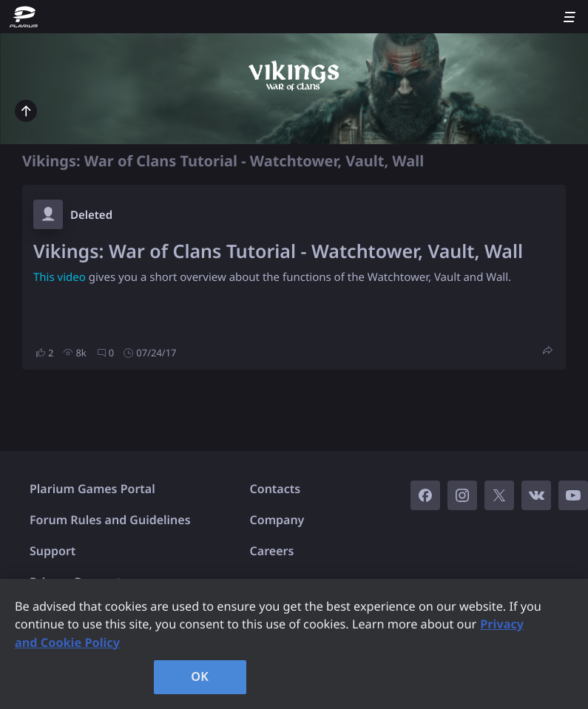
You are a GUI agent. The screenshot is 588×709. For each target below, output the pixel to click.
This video (60, 277)
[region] (294, 644)
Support (53, 551)
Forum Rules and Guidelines (110, 520)
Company (277, 520)
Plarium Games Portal (92, 489)
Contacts (276, 489)
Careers (272, 551)
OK (200, 676)
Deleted (91, 215)
